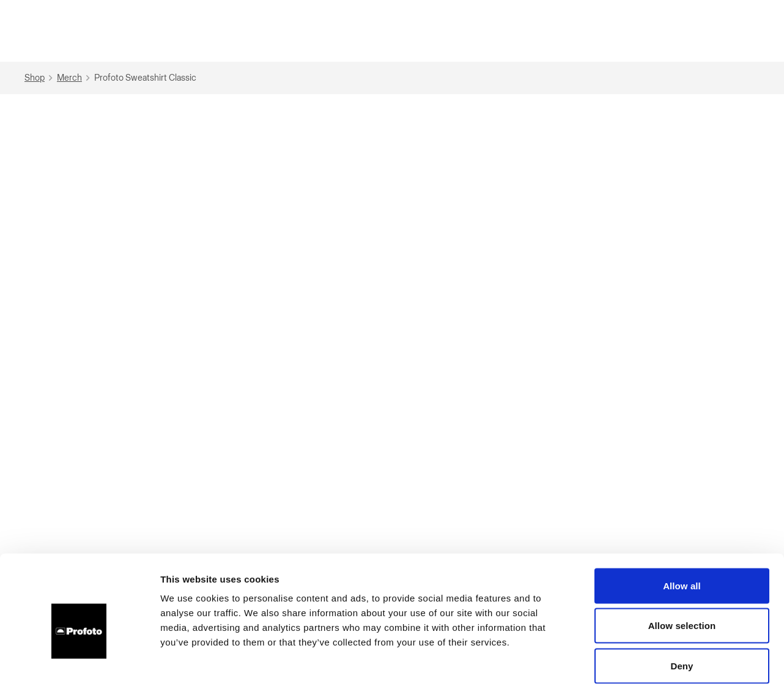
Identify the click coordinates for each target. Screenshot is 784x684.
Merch (75, 78)
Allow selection (682, 564)
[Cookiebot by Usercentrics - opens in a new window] (79, 660)
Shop (40, 78)
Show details (642, 660)
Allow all (682, 524)
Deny (682, 604)
